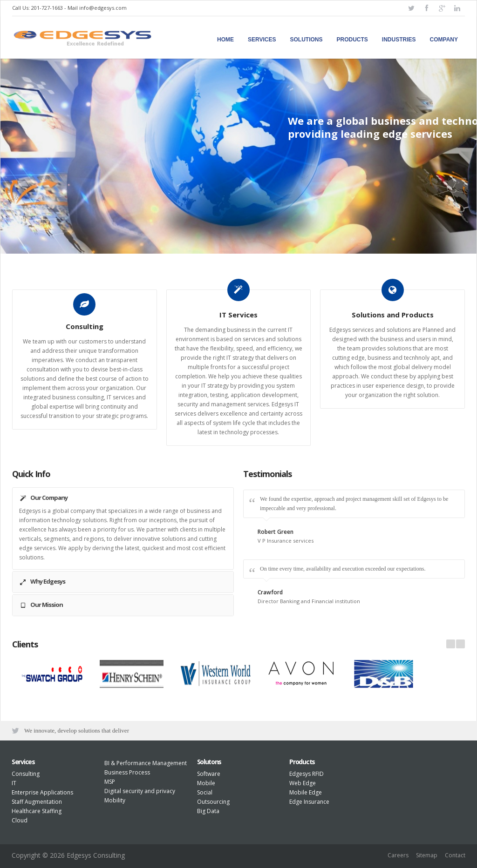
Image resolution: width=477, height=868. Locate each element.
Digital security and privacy (140, 791)
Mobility (115, 800)
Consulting (26, 774)
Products (352, 40)
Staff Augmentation (37, 802)
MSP (110, 782)
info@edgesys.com (103, 8)
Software (209, 774)
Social (205, 792)
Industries (399, 40)
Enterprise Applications (42, 792)
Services (262, 40)
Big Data (208, 811)
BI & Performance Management (146, 763)
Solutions (307, 40)
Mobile (206, 783)
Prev (451, 644)
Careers (398, 855)
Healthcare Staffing (37, 811)
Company (444, 40)
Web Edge (303, 783)
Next (460, 644)
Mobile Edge (306, 792)
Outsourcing (213, 802)
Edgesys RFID (307, 774)
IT (14, 783)
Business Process (127, 772)
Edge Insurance (309, 802)
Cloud (20, 820)
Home (225, 40)
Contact (455, 855)
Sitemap (427, 855)
